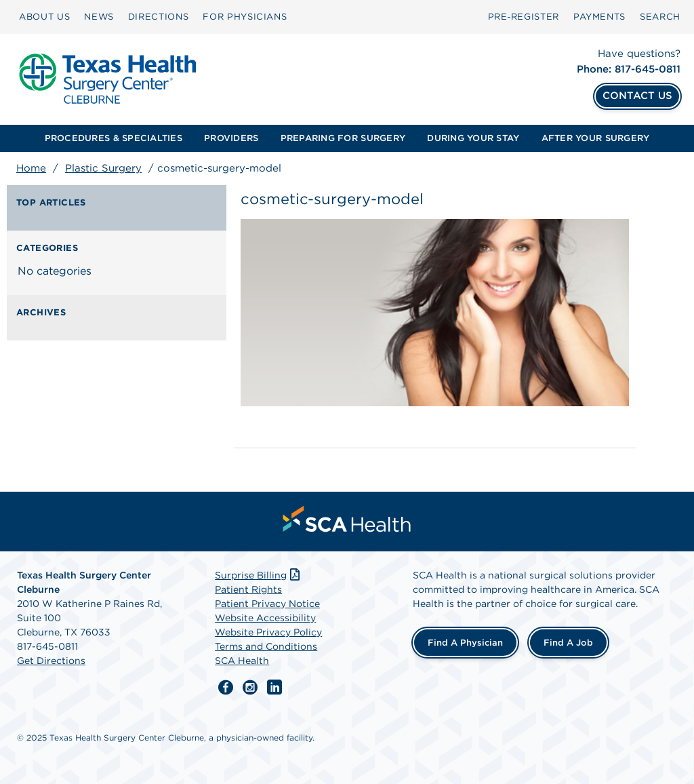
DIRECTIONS (159, 17)
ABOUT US (44, 17)
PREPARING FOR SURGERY (343, 138)
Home (31, 168)
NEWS (99, 17)
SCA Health (242, 661)
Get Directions (51, 661)
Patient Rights (248, 589)
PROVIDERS (231, 138)
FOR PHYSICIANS (245, 17)
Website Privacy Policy (268, 632)
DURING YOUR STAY (473, 138)
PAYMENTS (599, 17)
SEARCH (660, 17)
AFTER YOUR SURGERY (596, 138)
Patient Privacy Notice (267, 604)
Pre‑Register (524, 17)
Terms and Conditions (266, 646)
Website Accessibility (265, 618)
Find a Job (568, 643)
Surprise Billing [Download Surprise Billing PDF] (259, 575)
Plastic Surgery (103, 168)
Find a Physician (465, 643)
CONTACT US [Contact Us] (637, 96)
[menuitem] (44, 17)
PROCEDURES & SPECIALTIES (114, 138)
